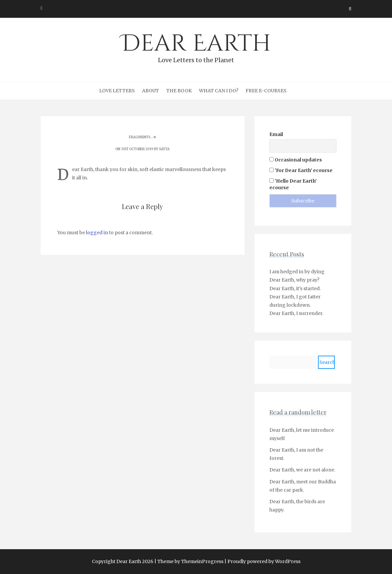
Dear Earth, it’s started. (295, 288)
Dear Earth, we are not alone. (302, 470)
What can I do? (219, 91)
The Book (179, 91)
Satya (164, 149)
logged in (97, 233)
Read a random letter (298, 412)
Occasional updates (296, 160)
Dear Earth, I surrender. (296, 313)
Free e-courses (266, 91)
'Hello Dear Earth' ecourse (293, 184)
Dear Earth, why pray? (294, 280)
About (151, 91)
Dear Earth (196, 47)
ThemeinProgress (202, 561)
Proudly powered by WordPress (264, 561)
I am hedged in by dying (297, 272)
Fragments (140, 137)
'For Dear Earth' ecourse (301, 170)
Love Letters (117, 91)
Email (276, 134)
